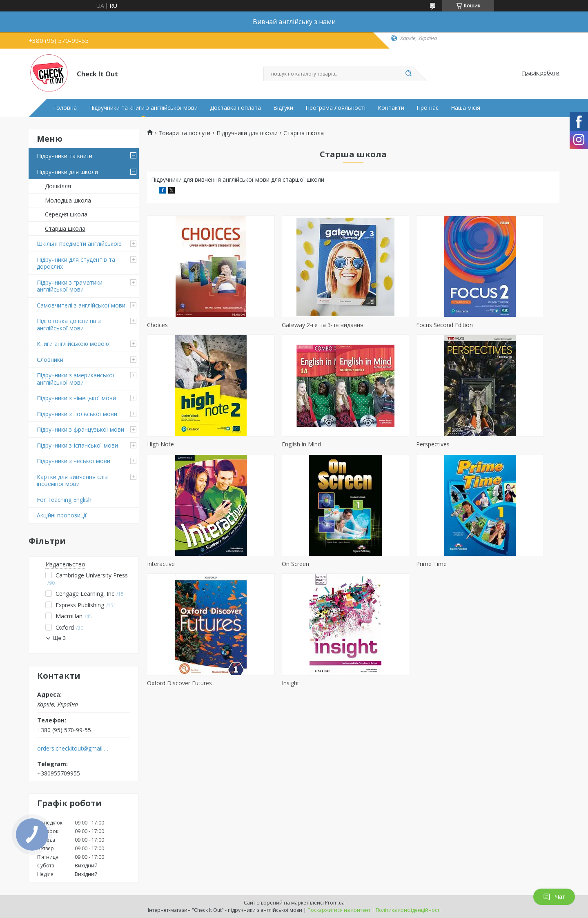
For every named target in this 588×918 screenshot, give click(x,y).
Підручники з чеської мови (73, 461)
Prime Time (162, 564)
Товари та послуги (184, 133)
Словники (50, 360)
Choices (157, 325)
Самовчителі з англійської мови (81, 305)
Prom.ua (335, 903)
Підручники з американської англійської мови (76, 379)
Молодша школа (68, 200)
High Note (475, 325)
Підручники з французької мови (80, 429)
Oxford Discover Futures (284, 564)
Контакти (391, 108)
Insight (365, 564)
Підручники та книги (65, 156)
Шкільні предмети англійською (79, 244)
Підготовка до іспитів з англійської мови (69, 324)
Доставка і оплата (235, 108)
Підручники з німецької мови (76, 398)
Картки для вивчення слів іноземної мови (72, 480)
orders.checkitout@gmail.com (73, 749)
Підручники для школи (67, 172)
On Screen (475, 444)
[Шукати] (408, 74)
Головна (65, 108)
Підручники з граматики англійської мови (70, 286)
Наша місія (465, 108)
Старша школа (65, 228)
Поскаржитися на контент (339, 910)
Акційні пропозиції (62, 515)
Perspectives (269, 444)
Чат (554, 897)
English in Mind (167, 444)
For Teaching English (64, 500)
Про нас (428, 108)
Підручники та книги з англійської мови (143, 108)
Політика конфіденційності (408, 910)
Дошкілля (58, 186)
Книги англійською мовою (73, 344)
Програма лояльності (335, 108)
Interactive (370, 444)
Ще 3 (59, 638)
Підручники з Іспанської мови (77, 445)
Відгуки (283, 108)
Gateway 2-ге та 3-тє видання (293, 325)
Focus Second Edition (385, 325)
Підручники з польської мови (77, 414)
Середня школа (66, 214)
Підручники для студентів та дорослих (76, 263)
